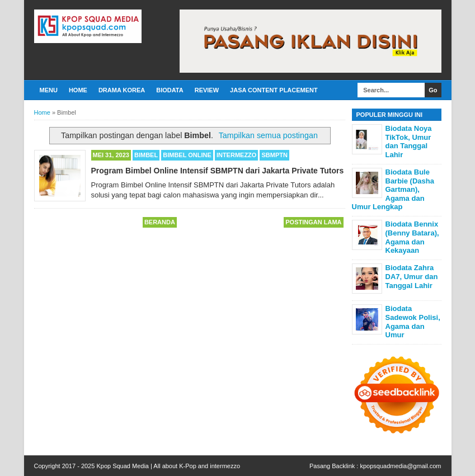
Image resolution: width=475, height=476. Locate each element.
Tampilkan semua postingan (268, 135)
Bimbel (146, 155)
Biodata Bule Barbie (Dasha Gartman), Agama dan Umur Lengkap (393, 189)
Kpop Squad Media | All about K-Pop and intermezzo (168, 466)
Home (78, 90)
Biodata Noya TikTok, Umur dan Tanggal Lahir (409, 142)
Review (207, 90)
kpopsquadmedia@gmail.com (400, 466)
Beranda (160, 222)
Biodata (170, 90)
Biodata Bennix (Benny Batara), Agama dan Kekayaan (412, 237)
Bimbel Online (187, 155)
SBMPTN (274, 155)
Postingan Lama (313, 222)
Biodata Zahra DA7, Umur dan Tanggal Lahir (412, 276)
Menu (49, 90)
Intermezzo (237, 155)
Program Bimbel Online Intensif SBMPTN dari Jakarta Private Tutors (218, 171)
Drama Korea (122, 90)
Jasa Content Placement (274, 90)
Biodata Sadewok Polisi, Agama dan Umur (413, 322)
